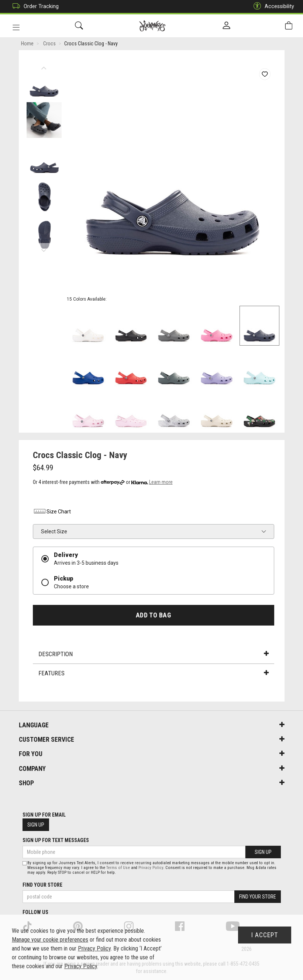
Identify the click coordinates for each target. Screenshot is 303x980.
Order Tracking (34, 6)
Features (154, 673)
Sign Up (36, 825)
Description (154, 655)
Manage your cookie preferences (50, 940)
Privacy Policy (151, 868)
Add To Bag (153, 616)
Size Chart (52, 512)
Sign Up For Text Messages (56, 840)
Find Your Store (42, 885)
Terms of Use (118, 868)
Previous (44, 66)
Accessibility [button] (272, 6)
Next (44, 249)
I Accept (265, 935)
